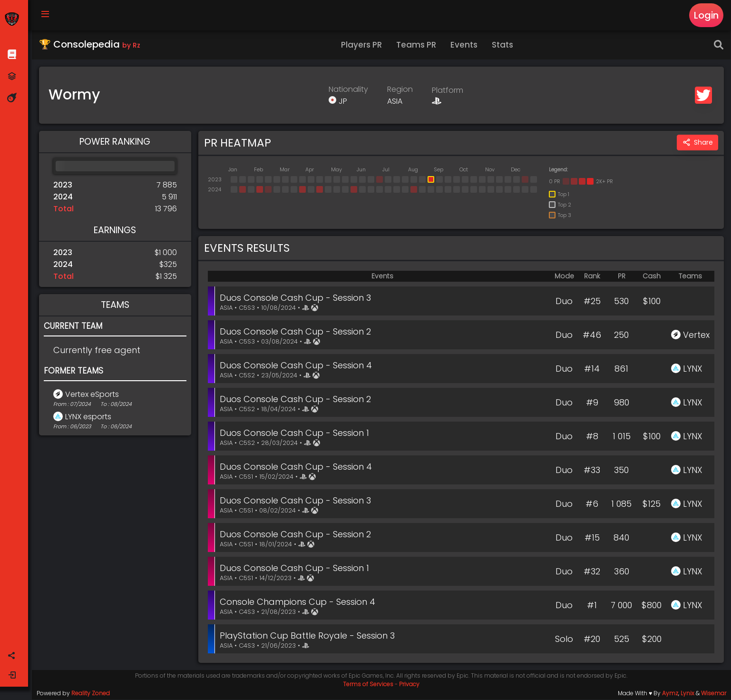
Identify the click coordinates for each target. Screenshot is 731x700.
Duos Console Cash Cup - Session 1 (295, 433)
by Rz (132, 46)
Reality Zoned (91, 694)
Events (464, 45)
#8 (592, 437)
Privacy (410, 685)
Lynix (687, 694)
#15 (592, 538)
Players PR (362, 45)
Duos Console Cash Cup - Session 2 (296, 332)
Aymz (670, 694)
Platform (448, 91)
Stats (503, 45)
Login (707, 15)
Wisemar (714, 694)
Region (400, 90)
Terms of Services (369, 685)
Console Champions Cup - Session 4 (298, 602)
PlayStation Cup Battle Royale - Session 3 (308, 636)
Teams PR (417, 45)
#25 (592, 301)
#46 (592, 335)
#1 (592, 606)
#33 (592, 470)
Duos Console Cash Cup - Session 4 (297, 366)
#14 (592, 369)
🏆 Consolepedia (90, 45)
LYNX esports (89, 417)
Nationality (349, 90)
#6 (592, 504)
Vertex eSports (93, 395)
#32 (592, 572)
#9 (592, 403)
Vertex (696, 335)
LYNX (693, 369)
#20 (592, 639)
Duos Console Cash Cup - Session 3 (296, 298)
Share (697, 143)
